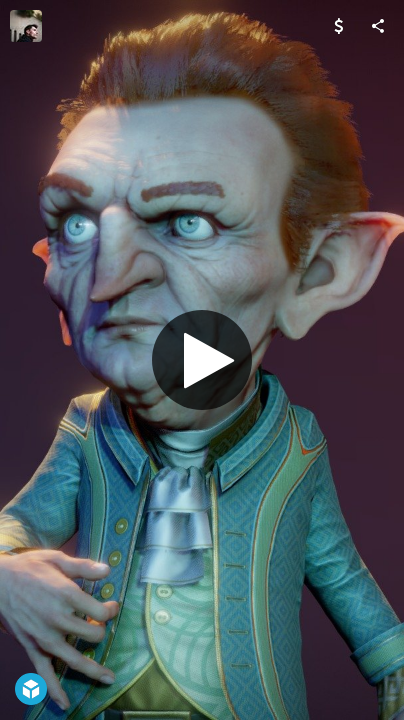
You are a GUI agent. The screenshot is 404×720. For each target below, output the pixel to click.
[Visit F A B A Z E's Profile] (26, 26)
